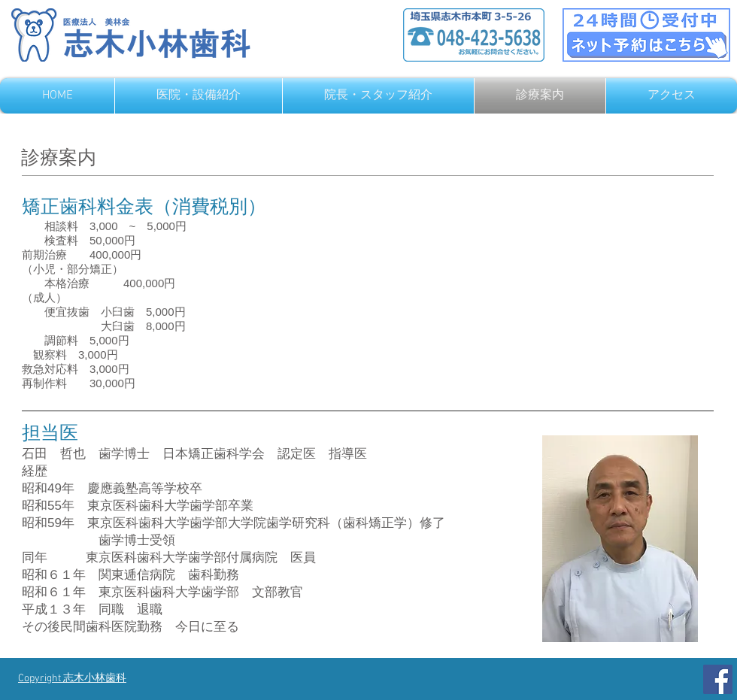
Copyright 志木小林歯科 (72, 679)
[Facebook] (718, 679)
